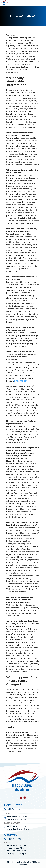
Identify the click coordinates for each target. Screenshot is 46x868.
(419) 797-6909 (14, 839)
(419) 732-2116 (13, 809)
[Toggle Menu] (43, 3)
